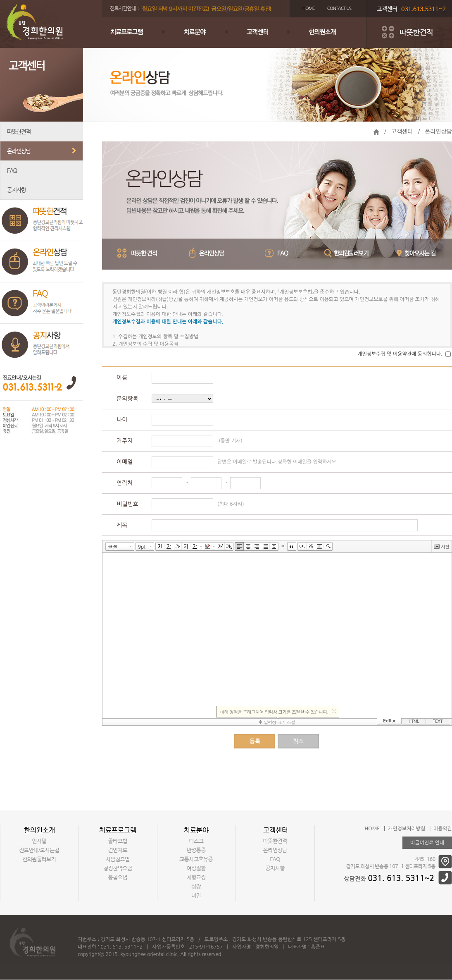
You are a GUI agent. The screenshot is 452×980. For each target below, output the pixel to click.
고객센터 (267, 33)
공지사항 (42, 190)
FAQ (42, 171)
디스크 (196, 841)
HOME (309, 8)
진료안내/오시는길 (39, 850)
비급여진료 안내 (427, 843)
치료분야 (201, 33)
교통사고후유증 (196, 859)
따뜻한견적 (42, 132)
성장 (196, 887)
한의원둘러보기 (39, 859)
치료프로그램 (135, 33)
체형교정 (196, 877)
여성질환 (196, 868)
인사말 (39, 841)
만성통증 (196, 850)
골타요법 (118, 841)
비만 (196, 896)
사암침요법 (118, 859)
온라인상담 (42, 151)
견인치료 (118, 850)
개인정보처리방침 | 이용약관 (420, 829)
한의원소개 (333, 33)
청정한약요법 (118, 868)
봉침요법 (118, 877)
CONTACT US (339, 8)
